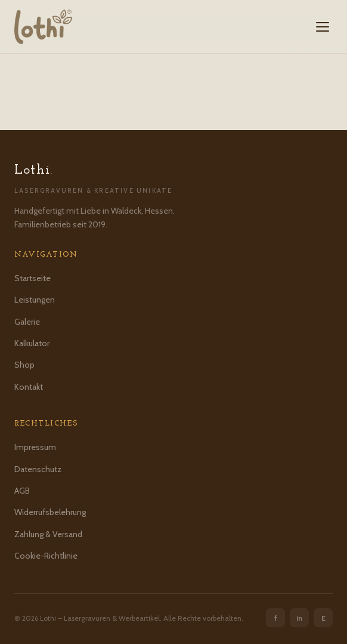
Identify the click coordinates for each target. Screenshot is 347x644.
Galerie (27, 322)
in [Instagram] (299, 618)
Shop (24, 365)
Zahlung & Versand (48, 534)
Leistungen (35, 300)
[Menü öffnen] (323, 27)
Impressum (35, 447)
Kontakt (29, 387)
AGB (22, 491)
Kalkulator (32, 343)
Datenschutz (38, 469)
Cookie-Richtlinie (46, 556)
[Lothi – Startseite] (43, 27)
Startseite (32, 278)
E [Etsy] (323, 618)
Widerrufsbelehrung (50, 512)
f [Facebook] (276, 618)
